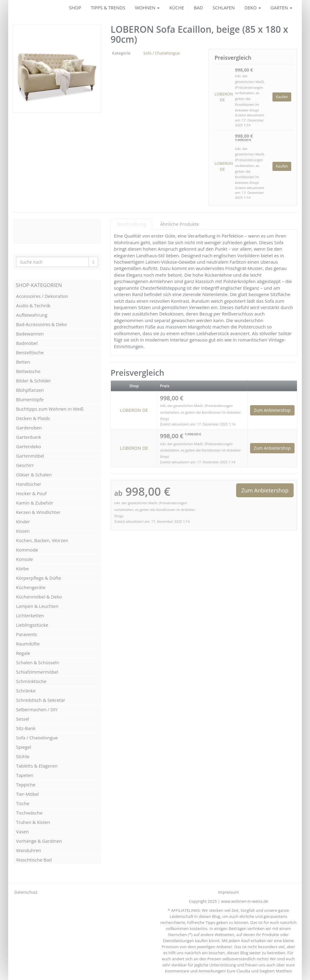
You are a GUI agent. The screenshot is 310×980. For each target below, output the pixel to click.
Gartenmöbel (30, 456)
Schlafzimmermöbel (37, 672)
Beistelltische (30, 352)
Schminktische (31, 681)
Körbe (22, 568)
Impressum (228, 892)
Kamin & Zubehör (35, 503)
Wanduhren (29, 850)
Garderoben (29, 428)
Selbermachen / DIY (37, 709)
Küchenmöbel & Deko (39, 597)
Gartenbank (29, 437)
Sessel (23, 719)
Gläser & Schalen (34, 475)
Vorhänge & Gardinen (39, 841)
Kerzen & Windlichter (38, 512)
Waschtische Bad (34, 860)
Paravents (26, 634)
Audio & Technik (33, 305)
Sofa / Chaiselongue (162, 53)
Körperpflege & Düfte (39, 578)
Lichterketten (30, 615)
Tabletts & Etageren (37, 766)
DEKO (253, 8)
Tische (23, 803)
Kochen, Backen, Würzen (42, 540)
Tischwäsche (29, 813)
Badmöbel (27, 343)
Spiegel (24, 747)
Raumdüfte (28, 644)
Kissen (23, 531)
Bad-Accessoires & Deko (41, 324)
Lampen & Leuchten (37, 606)
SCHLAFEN (224, 8)
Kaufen (282, 97)
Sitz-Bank (26, 728)
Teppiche (26, 785)
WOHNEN (147, 8)
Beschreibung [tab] (131, 224)
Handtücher (29, 484)
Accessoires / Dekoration (42, 296)
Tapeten (25, 775)
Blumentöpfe (30, 399)
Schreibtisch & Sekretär (41, 700)
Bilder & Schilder (34, 381)
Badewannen (30, 334)
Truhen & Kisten (33, 822)
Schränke (26, 691)
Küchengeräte (31, 587)
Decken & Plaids (33, 418)
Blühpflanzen (30, 390)
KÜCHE (177, 8)
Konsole (25, 559)
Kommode (27, 550)
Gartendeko (29, 446)
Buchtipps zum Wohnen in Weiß (50, 409)
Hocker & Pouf (31, 493)
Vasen (22, 832)
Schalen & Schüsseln (38, 662)
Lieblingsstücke (32, 625)
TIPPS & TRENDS (108, 8)
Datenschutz (26, 892)
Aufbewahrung (32, 315)
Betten (23, 362)
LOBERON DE (222, 97)
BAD (198, 8)
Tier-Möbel (27, 794)
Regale (23, 653)
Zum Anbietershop (272, 410)
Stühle (23, 756)
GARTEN (281, 8)
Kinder (23, 522)
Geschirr (25, 465)
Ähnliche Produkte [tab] (180, 224)
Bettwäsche (28, 371)
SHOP (75, 8)
